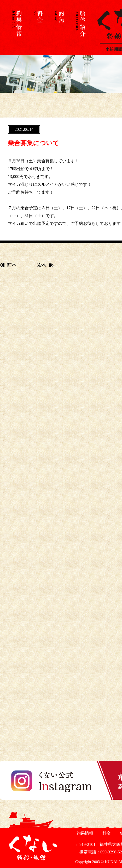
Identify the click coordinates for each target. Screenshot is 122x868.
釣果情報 (84, 833)
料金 (106, 833)
